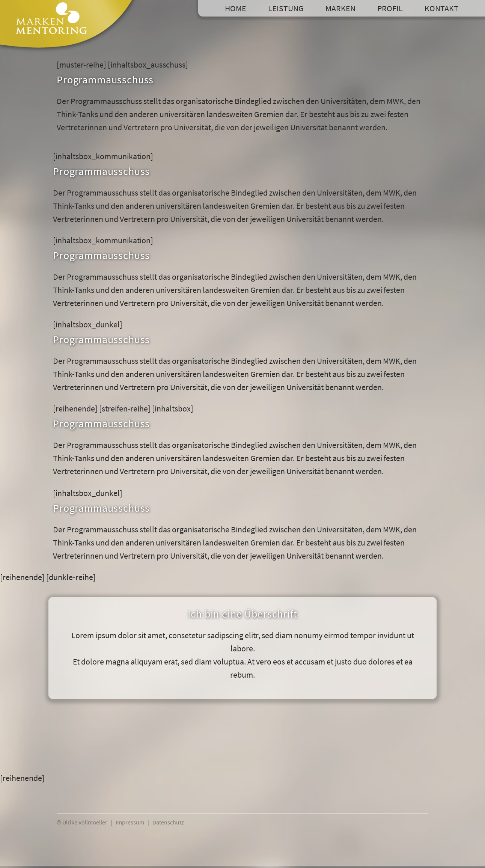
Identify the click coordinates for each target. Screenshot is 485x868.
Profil (390, 8)
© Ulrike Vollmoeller (82, 822)
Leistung (286, 8)
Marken (340, 8)
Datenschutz (168, 822)
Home (236, 8)
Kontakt (441, 8)
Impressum (130, 822)
